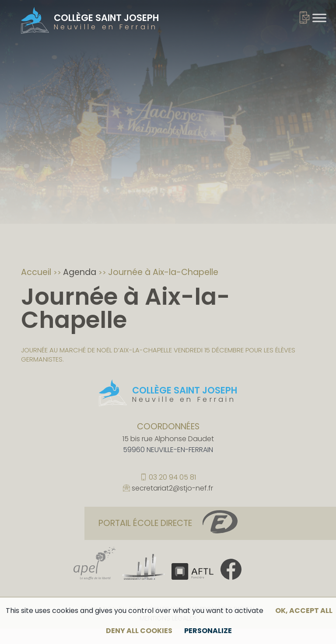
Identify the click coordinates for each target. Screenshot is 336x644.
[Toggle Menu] (319, 18)
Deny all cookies (139, 631)
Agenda (81, 272)
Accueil (37, 272)
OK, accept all (304, 611)
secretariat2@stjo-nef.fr (172, 489)
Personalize (208, 631)
